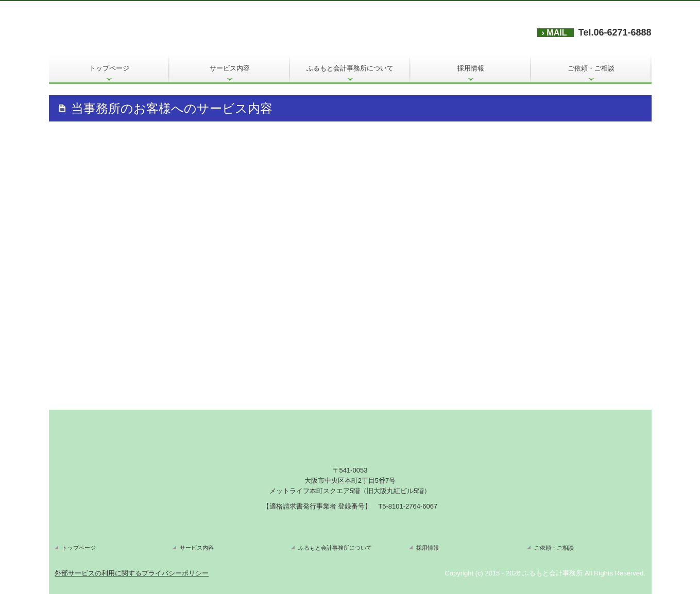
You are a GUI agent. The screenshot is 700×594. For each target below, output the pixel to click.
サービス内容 (230, 68)
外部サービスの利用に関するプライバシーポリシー (132, 573)
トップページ (109, 68)
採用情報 (471, 68)
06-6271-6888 (622, 32)
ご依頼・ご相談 (591, 68)
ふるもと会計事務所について (350, 68)
